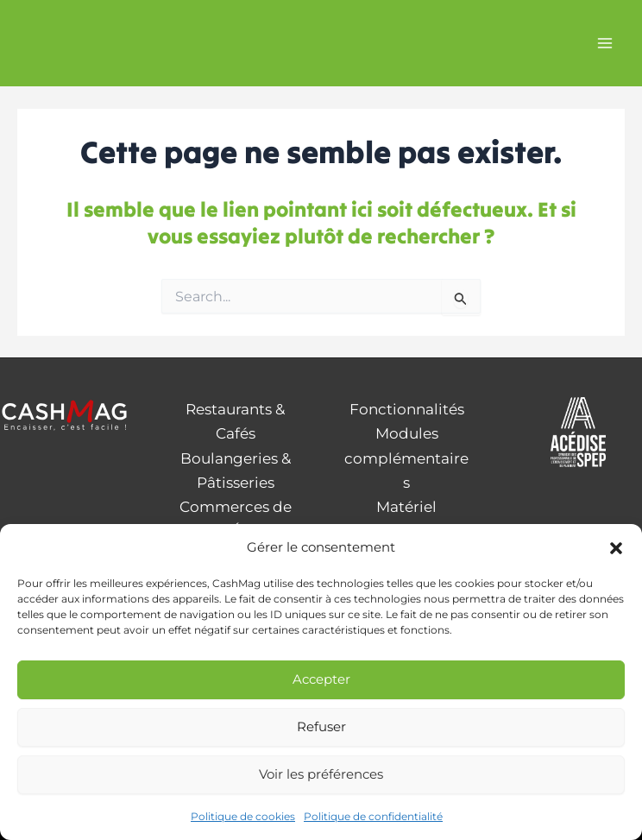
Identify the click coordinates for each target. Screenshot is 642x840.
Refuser (321, 726)
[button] (616, 548)
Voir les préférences (321, 774)
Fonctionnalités (407, 409)
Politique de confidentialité (373, 816)
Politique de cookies (243, 816)
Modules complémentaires (406, 458)
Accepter (321, 679)
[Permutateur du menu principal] (606, 43)
